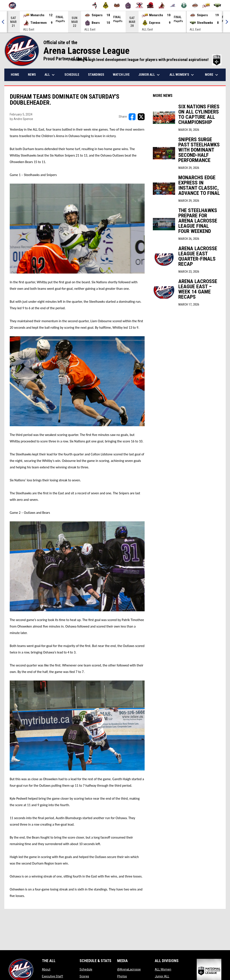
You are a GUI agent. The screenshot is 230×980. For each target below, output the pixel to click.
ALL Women (163, 969)
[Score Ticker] (115, 22)
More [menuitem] (212, 75)
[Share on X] (141, 117)
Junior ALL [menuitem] (150, 75)
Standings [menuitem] (96, 75)
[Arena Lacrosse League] (14, 5)
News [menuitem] (32, 75)
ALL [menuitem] (50, 75)
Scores (84, 976)
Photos (122, 976)
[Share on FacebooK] (132, 117)
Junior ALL (162, 976)
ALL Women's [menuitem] (182, 75)
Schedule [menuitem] (72, 75)
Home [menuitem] (15, 75)
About (46, 969)
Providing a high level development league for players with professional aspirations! (145, 60)
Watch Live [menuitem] (121, 75)
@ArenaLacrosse (129, 969)
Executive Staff (53, 976)
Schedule (86, 969)
